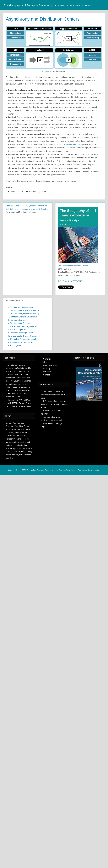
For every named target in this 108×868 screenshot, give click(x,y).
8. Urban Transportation (18, 343)
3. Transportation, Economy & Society (24, 327)
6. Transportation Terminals (20, 337)
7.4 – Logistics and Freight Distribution (33, 222)
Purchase (47, 385)
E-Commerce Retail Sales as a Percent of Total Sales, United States (54, 418)
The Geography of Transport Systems (73, 279)
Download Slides (50, 379)
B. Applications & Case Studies (21, 356)
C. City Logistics (15, 359)
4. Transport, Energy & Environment (23, 330)
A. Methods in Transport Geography (23, 353)
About (46, 375)
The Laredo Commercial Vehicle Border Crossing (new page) (53, 408)
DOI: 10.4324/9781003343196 (70, 295)
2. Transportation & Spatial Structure (23, 324)
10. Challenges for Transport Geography (24, 349)
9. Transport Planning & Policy (20, 346)
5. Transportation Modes (18, 333)
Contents (9, 219)
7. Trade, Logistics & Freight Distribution (25, 340)
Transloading (49, 141)
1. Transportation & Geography (21, 321)
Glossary (47, 382)
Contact (46, 388)
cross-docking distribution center (70, 158)
